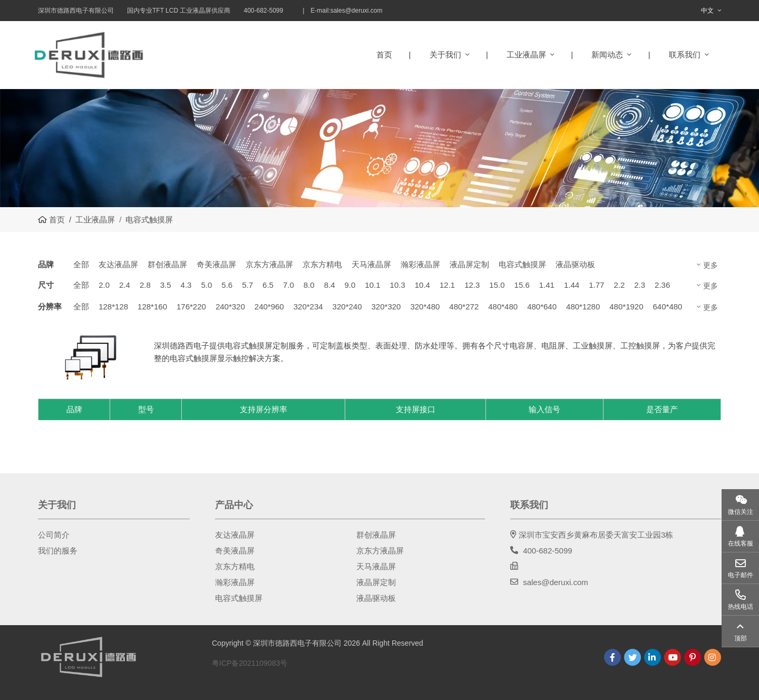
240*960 (269, 307)
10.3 (398, 285)
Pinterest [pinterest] (693, 657)
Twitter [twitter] (632, 657)
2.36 (662, 285)
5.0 (206, 285)
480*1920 (626, 307)
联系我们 (685, 55)
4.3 (186, 285)
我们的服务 (58, 551)
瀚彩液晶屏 (420, 264)
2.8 (145, 285)
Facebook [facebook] (612, 657)
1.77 (596, 285)
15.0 (497, 285)
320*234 (308, 307)
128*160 (152, 307)
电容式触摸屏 (522, 264)
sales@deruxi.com (357, 11)
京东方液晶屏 (269, 264)
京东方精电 (322, 264)
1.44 (572, 285)
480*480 (503, 307)
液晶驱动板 (575, 264)
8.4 (330, 285)
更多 (711, 265)
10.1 (372, 285)
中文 (707, 11)
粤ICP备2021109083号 (250, 663)
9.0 (350, 285)
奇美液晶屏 (216, 264)
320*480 (425, 307)
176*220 (191, 307)
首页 (384, 55)
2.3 (640, 285)
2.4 (125, 285)
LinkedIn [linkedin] (653, 657)
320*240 (347, 307)
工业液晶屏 (526, 55)
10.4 (422, 285)
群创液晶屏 (167, 264)
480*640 (542, 307)
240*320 (230, 307)
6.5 (268, 285)
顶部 (741, 638)
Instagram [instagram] (713, 657)
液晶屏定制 (469, 264)
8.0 (309, 285)
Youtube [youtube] (673, 657)
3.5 (166, 285)
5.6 (227, 285)
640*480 (668, 307)
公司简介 (54, 535)
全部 (81, 264)
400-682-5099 (547, 551)
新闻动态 (607, 55)
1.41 (547, 285)
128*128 (113, 307)
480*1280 (583, 307)
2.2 (619, 285)
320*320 (386, 307)
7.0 (289, 285)
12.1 (447, 285)
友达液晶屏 (118, 264)
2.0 (104, 285)
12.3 (472, 285)
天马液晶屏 (371, 264)
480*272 (464, 307)
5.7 (247, 285)
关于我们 (445, 55)
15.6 (522, 285)
